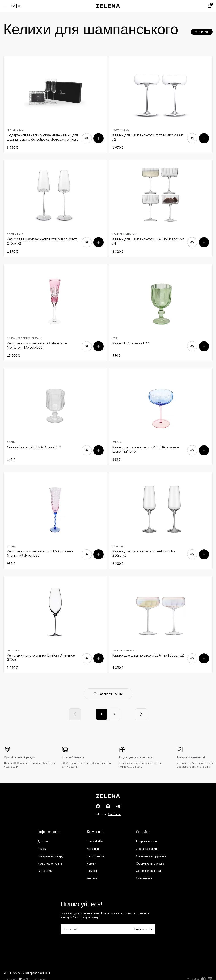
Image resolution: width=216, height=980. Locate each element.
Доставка (44, 841)
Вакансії (92, 871)
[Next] (141, 714)
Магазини (93, 849)
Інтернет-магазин (147, 841)
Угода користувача (50, 863)
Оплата (42, 849)
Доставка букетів (147, 849)
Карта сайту (45, 871)
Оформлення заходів (150, 863)
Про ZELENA (95, 841)
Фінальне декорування (151, 856)
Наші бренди (95, 856)
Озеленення (144, 878)
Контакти (92, 878)
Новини (91, 863)
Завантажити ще (108, 694)
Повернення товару (50, 856)
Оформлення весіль (149, 871)
